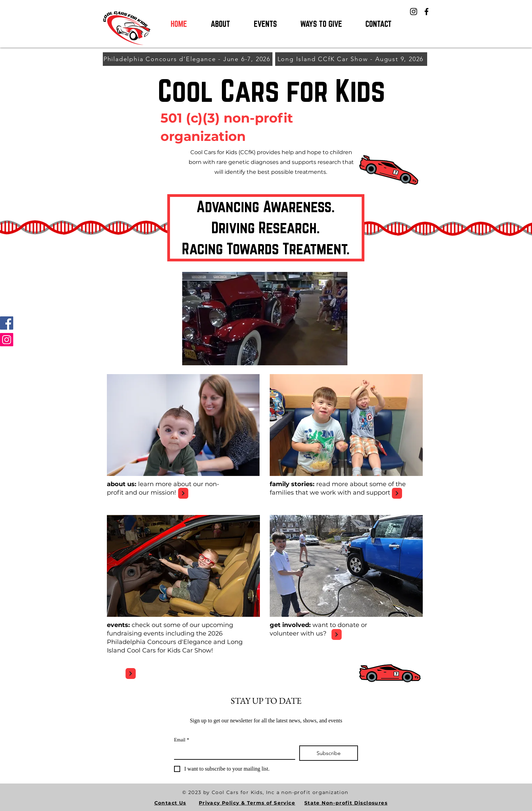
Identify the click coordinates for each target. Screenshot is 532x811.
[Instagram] (414, 12)
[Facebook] (426, 12)
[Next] (183, 493)
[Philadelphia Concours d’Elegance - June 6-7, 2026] (188, 59)
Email (182, 740)
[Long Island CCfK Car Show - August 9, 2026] (351, 59)
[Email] (233, 752)
